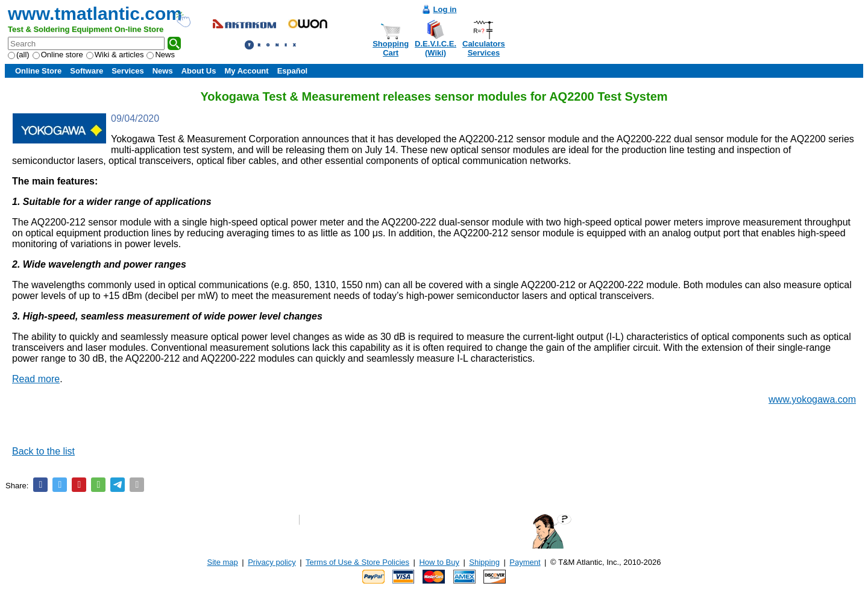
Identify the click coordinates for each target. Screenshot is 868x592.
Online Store (38, 71)
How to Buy (439, 562)
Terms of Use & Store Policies (357, 562)
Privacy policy (272, 562)
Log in (445, 9)
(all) (19, 55)
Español (293, 71)
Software (86, 71)
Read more (36, 379)
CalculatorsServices (484, 48)
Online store (58, 55)
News (161, 55)
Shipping (484, 562)
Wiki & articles (115, 55)
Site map (223, 562)
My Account (246, 71)
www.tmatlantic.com (95, 14)
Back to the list (43, 451)
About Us (199, 71)
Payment (525, 562)
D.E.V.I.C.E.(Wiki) (436, 48)
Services (128, 71)
